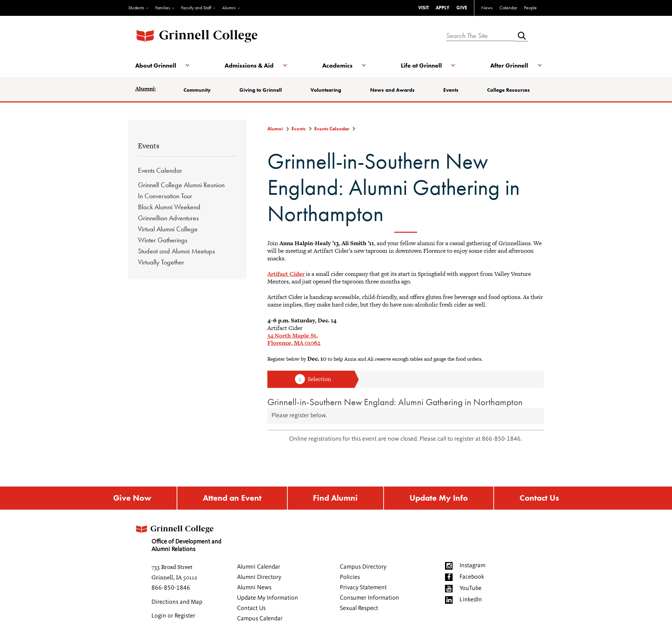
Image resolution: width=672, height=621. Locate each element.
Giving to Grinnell (261, 90)
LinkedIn (471, 600)
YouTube (471, 588)
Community (197, 90)
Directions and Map (177, 602)
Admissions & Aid (249, 65)
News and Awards (392, 90)
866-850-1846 (171, 588)
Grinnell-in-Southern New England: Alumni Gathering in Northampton (395, 402)
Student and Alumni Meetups (176, 251)
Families (163, 8)
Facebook (472, 577)
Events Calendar (160, 170)
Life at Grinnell (421, 65)
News (487, 8)
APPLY (443, 8)
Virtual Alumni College (168, 229)
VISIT (423, 8)
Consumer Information (369, 598)
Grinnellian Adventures (168, 218)
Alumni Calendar (259, 567)
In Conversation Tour (165, 196)
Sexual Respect (359, 608)
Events (451, 90)
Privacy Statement (363, 588)
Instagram (472, 565)
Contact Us (539, 498)
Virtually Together (161, 262)
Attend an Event (232, 498)
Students (136, 8)
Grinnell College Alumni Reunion (181, 185)
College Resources (508, 90)
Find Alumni (335, 498)
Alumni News (254, 588)
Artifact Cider (286, 274)
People (530, 8)
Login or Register (173, 616)
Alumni (229, 8)
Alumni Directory (259, 577)
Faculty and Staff (196, 8)
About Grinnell (156, 65)
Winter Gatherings (163, 240)
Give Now (132, 498)
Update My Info (439, 498)
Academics (337, 65)
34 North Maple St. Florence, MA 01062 (294, 339)
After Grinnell (509, 65)
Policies (350, 577)
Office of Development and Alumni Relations (178, 536)
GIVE (462, 8)
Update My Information (268, 598)
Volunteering (326, 90)
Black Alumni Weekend (169, 207)
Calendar (508, 8)
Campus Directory (363, 567)
